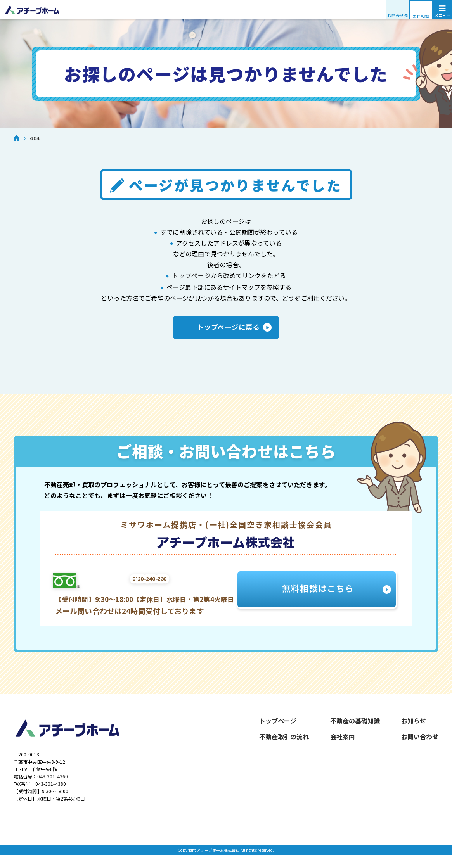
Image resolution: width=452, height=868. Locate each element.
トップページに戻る (226, 330)
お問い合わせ (420, 742)
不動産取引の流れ (284, 742)
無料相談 (421, 16)
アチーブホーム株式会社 (226, 10)
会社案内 (343, 742)
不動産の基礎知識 (355, 726)
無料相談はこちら (319, 595)
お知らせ (414, 726)
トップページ (191, 275)
